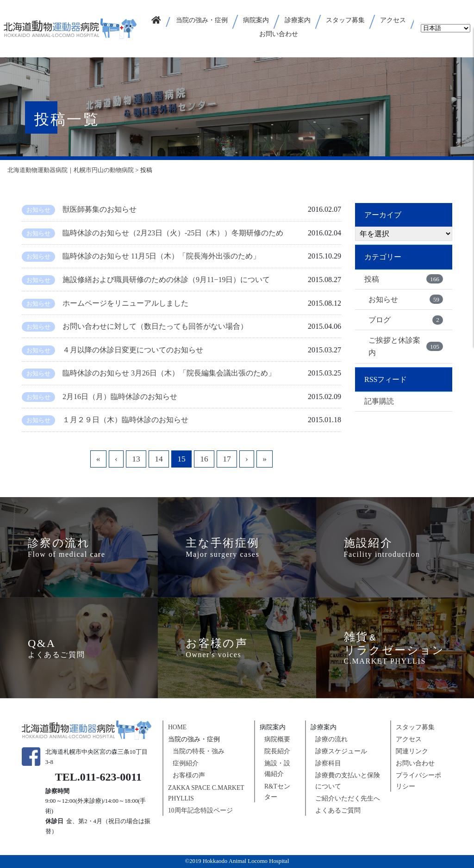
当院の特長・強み (199, 751)
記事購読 (379, 401)
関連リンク (412, 751)
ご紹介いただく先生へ (348, 798)
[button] (202, 22)
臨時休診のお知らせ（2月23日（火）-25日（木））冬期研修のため (173, 233)
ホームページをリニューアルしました (125, 303)
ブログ (406, 320)
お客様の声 (189, 775)
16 (204, 459)
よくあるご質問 (338, 810)
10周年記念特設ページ (200, 810)
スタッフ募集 (415, 727)
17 (227, 459)
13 (136, 459)
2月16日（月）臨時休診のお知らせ (124, 397)
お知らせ (406, 299)
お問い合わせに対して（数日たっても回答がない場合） (155, 326)
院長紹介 (277, 751)
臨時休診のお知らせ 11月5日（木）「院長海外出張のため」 (161, 256)
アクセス (409, 739)
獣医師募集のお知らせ (100, 209)
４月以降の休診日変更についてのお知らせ (133, 350)
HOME (177, 727)
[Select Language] (446, 28)
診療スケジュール (341, 751)
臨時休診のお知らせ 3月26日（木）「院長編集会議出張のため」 (169, 373)
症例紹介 (186, 763)
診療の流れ (331, 739)
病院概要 (277, 739)
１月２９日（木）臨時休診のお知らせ (125, 420)
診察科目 (328, 763)
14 (159, 459)
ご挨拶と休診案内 (406, 346)
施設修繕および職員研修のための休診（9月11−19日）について (166, 280)
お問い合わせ (415, 763)
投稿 (404, 279)
